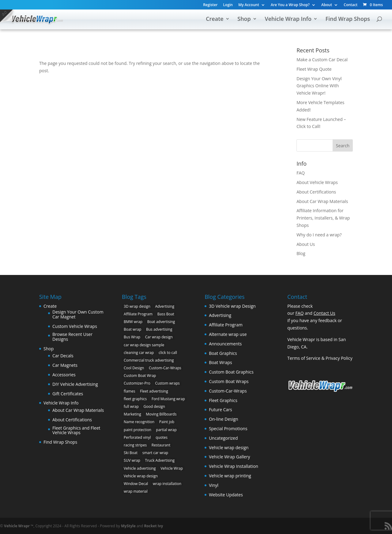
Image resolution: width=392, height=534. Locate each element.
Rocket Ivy (153, 526)
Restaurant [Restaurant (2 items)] (161, 445)
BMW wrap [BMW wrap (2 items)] (133, 322)
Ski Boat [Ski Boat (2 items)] (131, 453)
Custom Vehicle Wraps (75, 326)
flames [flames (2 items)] (129, 391)
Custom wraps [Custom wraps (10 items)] (167, 383)
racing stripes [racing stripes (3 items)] (135, 445)
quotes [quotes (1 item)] (162, 437)
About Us (306, 244)
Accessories (64, 375)
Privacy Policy (339, 358)
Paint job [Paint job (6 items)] (167, 422)
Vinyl (214, 485)
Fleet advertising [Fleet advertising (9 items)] (154, 391)
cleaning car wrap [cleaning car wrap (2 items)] (139, 353)
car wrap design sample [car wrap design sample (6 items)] (144, 345)
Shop (244, 19)
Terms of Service (304, 358)
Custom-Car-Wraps (228, 391)
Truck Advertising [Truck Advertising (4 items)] (160, 460)
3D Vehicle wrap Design (232, 306)
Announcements (225, 344)
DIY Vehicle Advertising (75, 384)
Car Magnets (65, 365)
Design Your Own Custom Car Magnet (78, 314)
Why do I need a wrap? (319, 235)
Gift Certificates (68, 394)
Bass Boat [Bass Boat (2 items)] (166, 314)
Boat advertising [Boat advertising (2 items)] (161, 322)
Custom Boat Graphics (231, 372)
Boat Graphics (223, 353)
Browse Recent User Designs (72, 337)
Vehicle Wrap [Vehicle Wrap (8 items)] (172, 468)
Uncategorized (223, 438)
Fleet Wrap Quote (314, 69)
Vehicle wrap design (229, 448)
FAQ (301, 173)
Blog (301, 253)
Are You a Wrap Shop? (290, 5)
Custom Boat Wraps (229, 381)
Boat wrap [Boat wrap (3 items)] (132, 329)
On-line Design (224, 419)
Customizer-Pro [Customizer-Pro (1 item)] (137, 383)
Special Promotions (228, 429)
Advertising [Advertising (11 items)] (165, 306)
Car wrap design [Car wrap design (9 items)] (159, 337)
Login (228, 5)
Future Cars (221, 410)
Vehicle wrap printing (230, 476)
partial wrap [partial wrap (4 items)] (166, 430)
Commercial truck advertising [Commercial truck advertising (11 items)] (149, 360)
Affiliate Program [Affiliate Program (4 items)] (138, 314)
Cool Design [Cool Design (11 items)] (134, 368)
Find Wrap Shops (348, 19)
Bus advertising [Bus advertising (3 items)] (159, 329)
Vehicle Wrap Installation (234, 466)
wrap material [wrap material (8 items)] (136, 491)
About (327, 5)
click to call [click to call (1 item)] (168, 353)
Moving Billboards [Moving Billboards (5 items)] (161, 414)
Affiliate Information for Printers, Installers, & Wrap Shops (323, 218)
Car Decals (63, 356)
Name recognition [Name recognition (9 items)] (139, 422)
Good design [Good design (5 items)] (154, 406)
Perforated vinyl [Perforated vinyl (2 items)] (137, 437)
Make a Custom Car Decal (322, 60)
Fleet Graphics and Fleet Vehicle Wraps (76, 430)
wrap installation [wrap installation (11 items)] (167, 484)
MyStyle (128, 526)
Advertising (220, 315)
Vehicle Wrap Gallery (229, 457)
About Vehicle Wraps (317, 182)
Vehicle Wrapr (17, 526)
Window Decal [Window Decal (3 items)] (136, 484)
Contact (351, 5)
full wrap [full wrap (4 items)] (131, 406)
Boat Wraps (221, 362)
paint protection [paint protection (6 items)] (138, 430)
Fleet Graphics (223, 400)
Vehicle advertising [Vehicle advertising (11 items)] (140, 468)
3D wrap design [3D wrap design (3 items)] (137, 306)
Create (215, 19)
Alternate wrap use (228, 334)
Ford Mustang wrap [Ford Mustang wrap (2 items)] (168, 399)
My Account (249, 5)
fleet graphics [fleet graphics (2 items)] (135, 399)
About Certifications (316, 192)
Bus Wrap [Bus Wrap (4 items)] (132, 337)
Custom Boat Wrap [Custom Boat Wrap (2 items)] (140, 376)
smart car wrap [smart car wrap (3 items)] (155, 453)
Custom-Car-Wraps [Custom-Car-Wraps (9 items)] (165, 368)
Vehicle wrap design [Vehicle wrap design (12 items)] (141, 476)
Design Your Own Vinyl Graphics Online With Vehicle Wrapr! (319, 86)
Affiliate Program (226, 325)
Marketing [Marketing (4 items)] (132, 414)
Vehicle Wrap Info (288, 19)
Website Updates (226, 495)
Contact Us (324, 313)
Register (210, 5)
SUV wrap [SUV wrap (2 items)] (132, 460)
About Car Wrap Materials (322, 201)
